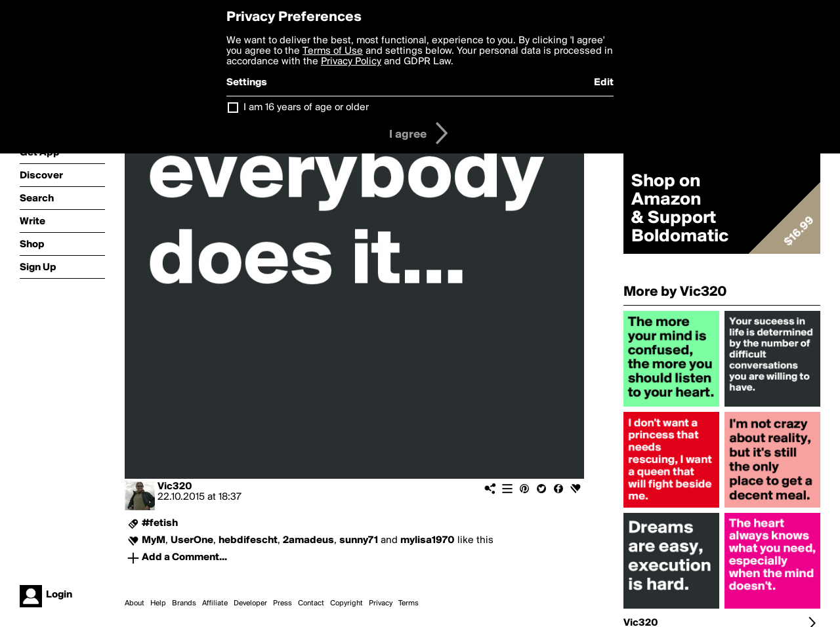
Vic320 (175, 487)
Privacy (381, 603)
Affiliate (215, 603)
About (135, 603)
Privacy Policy (351, 62)
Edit (604, 83)
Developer (250, 603)
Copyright (346, 603)
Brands (184, 603)
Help (158, 603)
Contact (311, 603)
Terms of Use (333, 51)
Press (283, 603)
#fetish (160, 523)
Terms (409, 603)
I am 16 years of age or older (306, 108)
